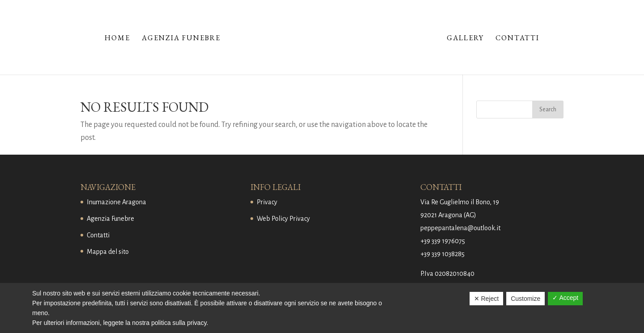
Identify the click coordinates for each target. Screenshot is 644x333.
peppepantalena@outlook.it (460, 228)
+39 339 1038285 (443, 254)
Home (117, 39)
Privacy (267, 202)
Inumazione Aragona (117, 202)
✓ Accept (565, 298)
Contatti (517, 39)
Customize (525, 299)
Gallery (465, 39)
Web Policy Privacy (283, 219)
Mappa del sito (108, 252)
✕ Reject (487, 299)
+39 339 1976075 (443, 241)
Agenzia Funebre (181, 39)
